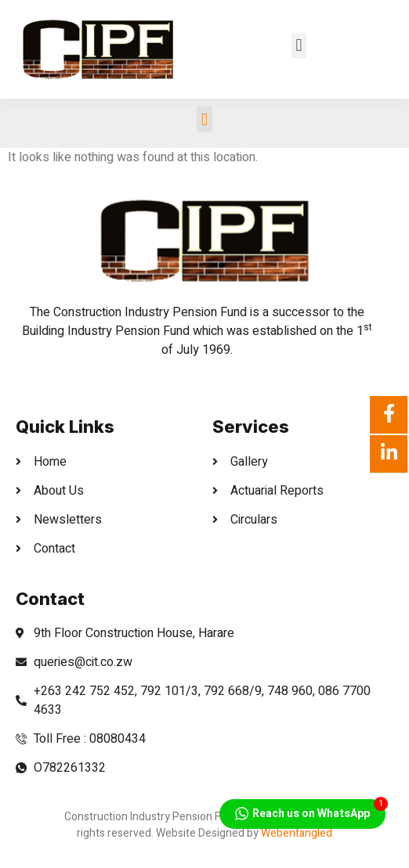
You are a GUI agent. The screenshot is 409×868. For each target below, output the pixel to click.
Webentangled (297, 833)
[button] (299, 46)
